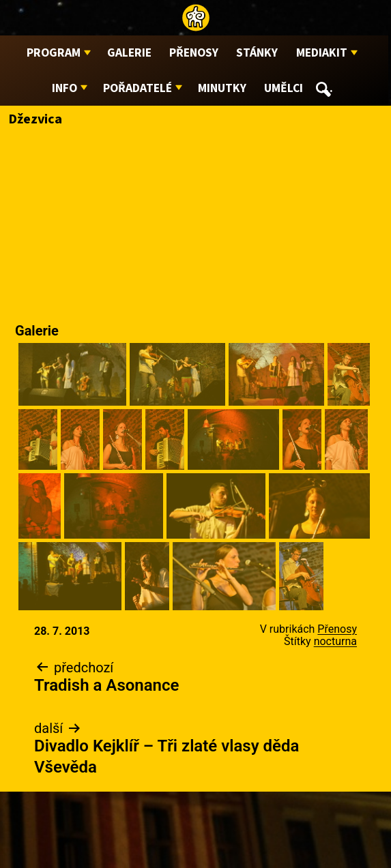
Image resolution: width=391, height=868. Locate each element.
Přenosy (194, 53)
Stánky (257, 53)
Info (64, 88)
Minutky (222, 88)
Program (54, 53)
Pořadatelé (137, 88)
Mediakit (322, 53)
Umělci (284, 88)
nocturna (335, 641)
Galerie (129, 53)
